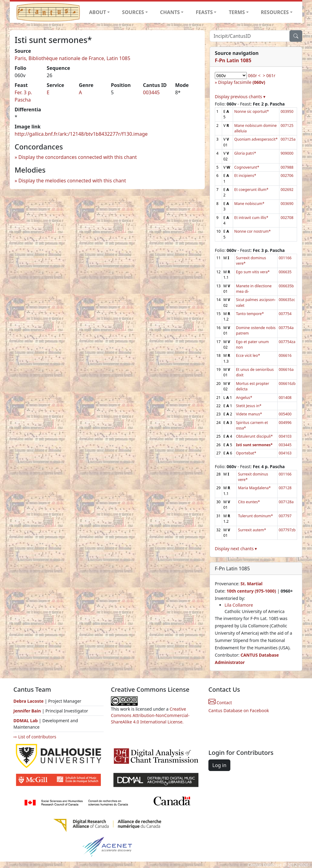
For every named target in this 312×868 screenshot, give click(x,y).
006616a (286, 369)
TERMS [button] (237, 12)
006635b (286, 286)
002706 (287, 176)
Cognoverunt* (247, 167)
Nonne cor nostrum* (253, 231)
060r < (254, 75)
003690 (287, 204)
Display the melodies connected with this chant (72, 181)
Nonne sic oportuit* (252, 111)
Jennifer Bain (28, 711)
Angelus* (244, 398)
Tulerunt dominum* (255, 516)
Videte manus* (249, 414)
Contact (220, 703)
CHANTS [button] (170, 12)
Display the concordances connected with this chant (78, 157)
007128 (285, 488)
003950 (287, 111)
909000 (287, 153)
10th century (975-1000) (251, 591)
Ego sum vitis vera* (253, 272)
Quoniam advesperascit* (256, 139)
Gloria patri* (245, 153)
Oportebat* (246, 453)
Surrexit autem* (252, 530)
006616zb (287, 384)
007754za (287, 342)
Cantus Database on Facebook (239, 710)
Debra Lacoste (28, 701)
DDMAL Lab (26, 721)
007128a (286, 502)
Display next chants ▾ (236, 549)
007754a (286, 328)
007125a (288, 139)
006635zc (287, 300)
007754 (285, 314)
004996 (285, 423)
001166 (285, 258)
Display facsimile (242, 82)
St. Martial (251, 584)
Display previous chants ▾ (240, 97)
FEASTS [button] (204, 12)
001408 (285, 398)
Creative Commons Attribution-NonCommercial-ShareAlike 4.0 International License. (150, 715)
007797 (285, 516)
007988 (287, 167)
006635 (285, 272)
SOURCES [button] (133, 12)
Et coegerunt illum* (251, 190)
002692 (287, 190)
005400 (285, 414)
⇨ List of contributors (35, 737)
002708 (287, 218)
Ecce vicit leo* (248, 355)
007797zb (287, 530)
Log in (219, 765)
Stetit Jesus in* (249, 406)
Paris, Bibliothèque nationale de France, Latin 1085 (73, 58)
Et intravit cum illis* (251, 218)
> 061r (269, 75)
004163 (285, 453)
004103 (285, 436)
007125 (287, 126)
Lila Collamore (239, 605)
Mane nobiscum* (249, 204)
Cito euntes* (249, 502)
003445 (151, 92)
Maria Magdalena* (254, 488)
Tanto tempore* (250, 314)
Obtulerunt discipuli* (255, 436)
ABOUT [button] (97, 12)
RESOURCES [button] (275, 12)
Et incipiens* (245, 176)
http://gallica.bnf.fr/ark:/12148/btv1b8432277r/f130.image (81, 134)
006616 (285, 355)
